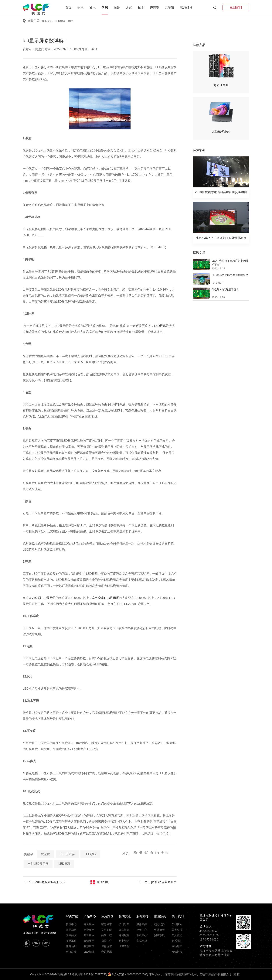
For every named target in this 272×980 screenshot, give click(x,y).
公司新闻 (124, 924)
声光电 (155, 7)
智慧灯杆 (186, 7)
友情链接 (177, 952)
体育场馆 (71, 946)
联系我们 (177, 941)
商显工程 (71, 941)
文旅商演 (71, 935)
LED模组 (90, 854)
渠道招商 (160, 916)
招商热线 (159, 935)
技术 (141, 7)
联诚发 (45, 854)
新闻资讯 (48, 21)
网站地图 (177, 946)
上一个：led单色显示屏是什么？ (44, 882)
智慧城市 (71, 930)
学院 (105, 7)
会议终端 (71, 952)
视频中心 (142, 930)
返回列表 (103, 882)
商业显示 (89, 935)
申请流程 (159, 930)
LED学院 (61, 21)
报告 (117, 7)
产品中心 (90, 916)
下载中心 (142, 935)
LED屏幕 (160, 326)
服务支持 (142, 916)
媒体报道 (124, 930)
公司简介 (177, 924)
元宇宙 (170, 7)
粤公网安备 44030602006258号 (128, 974)
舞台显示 (89, 924)
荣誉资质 (177, 930)
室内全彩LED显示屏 (42, 598)
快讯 (80, 7)
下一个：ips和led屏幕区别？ (158, 882)
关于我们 (178, 916)
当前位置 (34, 21)
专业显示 (89, 930)
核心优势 (159, 924)
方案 (129, 7)
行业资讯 (124, 941)
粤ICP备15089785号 (95, 974)
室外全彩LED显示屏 (105, 598)
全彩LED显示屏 (38, 864)
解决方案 (72, 916)
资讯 (93, 7)
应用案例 (107, 916)
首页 (68, 7)
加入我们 (177, 935)
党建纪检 (124, 935)
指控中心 (71, 924)
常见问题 (142, 941)
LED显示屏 (36, 67)
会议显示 (89, 941)
